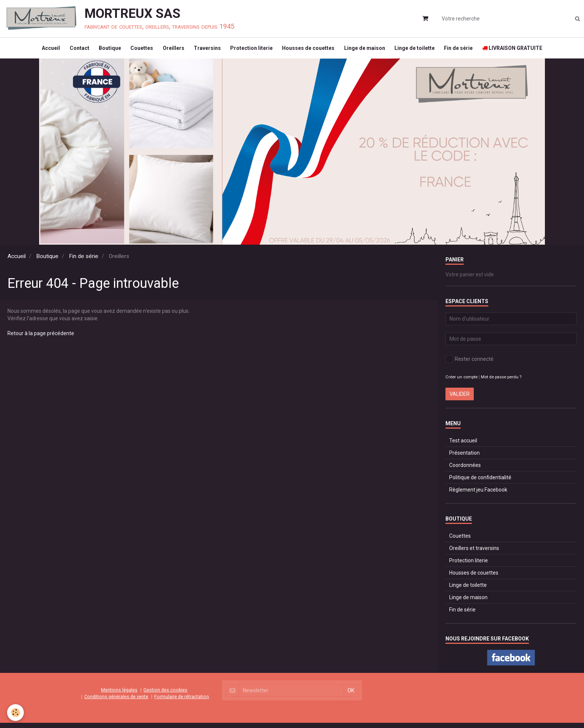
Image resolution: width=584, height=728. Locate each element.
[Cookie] (16, 713)
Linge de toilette (421, 51)
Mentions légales (119, 695)
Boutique (104, 51)
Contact (72, 51)
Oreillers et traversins (474, 553)
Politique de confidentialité (480, 483)
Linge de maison (369, 51)
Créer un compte (461, 382)
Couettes (138, 51)
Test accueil (463, 446)
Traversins (207, 51)
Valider (460, 399)
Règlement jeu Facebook (478, 495)
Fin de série (466, 51)
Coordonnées (465, 470)
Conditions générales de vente (116, 702)
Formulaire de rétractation (182, 702)
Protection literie (253, 51)
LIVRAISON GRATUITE (522, 51)
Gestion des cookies (165, 695)
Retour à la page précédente (41, 338)
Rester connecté (469, 364)
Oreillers (171, 51)
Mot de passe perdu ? (501, 382)
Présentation (464, 458)
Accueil (42, 51)
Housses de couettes (311, 51)
